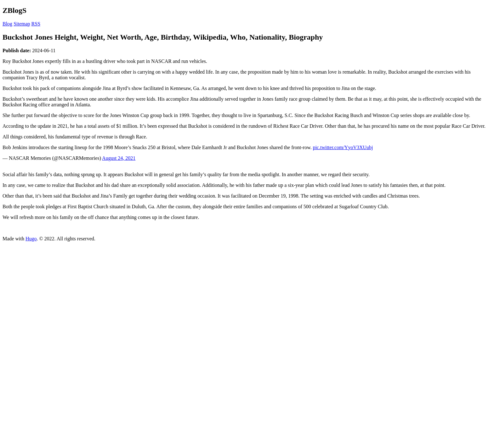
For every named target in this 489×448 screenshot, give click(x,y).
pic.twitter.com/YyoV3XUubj (343, 147)
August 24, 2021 (119, 158)
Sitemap (22, 24)
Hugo (31, 239)
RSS (36, 24)
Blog (7, 24)
